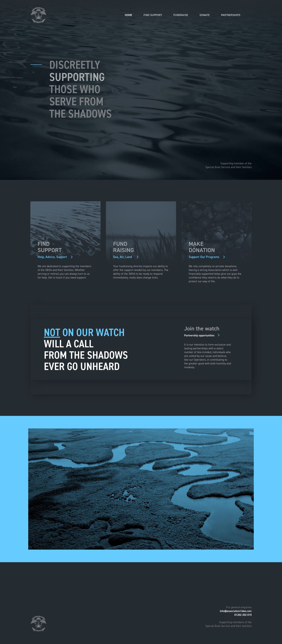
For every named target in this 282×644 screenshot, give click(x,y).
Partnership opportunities (200, 335)
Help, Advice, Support (53, 257)
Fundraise (181, 15)
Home (129, 15)
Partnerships (231, 15)
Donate (205, 15)
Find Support (153, 15)
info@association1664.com (236, 611)
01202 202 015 (243, 615)
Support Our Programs (205, 257)
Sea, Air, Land (124, 257)
